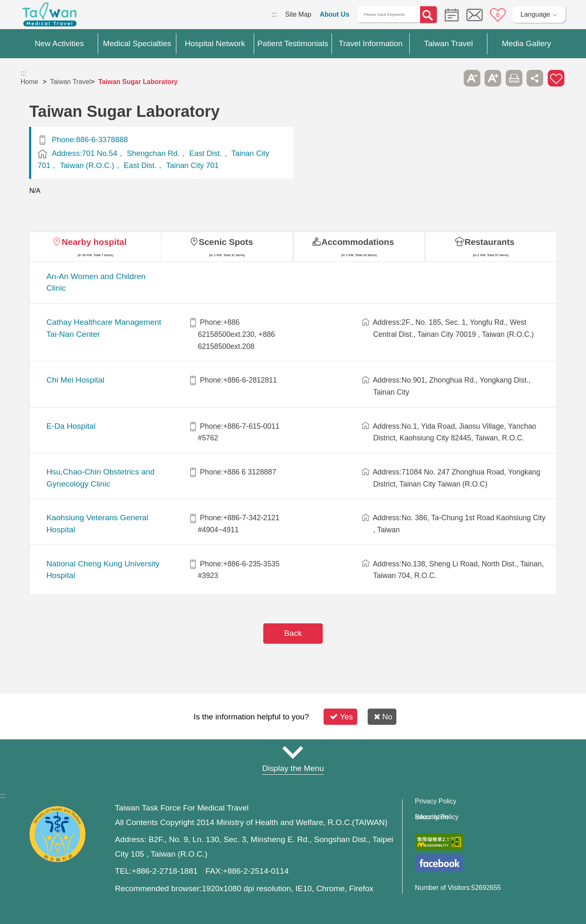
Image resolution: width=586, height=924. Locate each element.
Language (535, 14)
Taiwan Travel (70, 82)
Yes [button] (341, 717)
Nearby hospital (94, 242)
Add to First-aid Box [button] (556, 78)
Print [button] (514, 78)
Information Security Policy (437, 817)
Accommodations (358, 242)
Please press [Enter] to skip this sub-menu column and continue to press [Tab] (451, 78)
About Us (335, 14)
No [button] (383, 717)
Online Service (475, 15)
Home (29, 82)
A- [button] (472, 78)
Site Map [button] (293, 752)
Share (535, 78)
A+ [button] (493, 78)
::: (274, 14)
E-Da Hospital (71, 426)
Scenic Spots (226, 242)
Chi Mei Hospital (75, 380)
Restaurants (490, 242)
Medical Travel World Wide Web (49, 17)
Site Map (298, 14)
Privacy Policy (436, 801)
